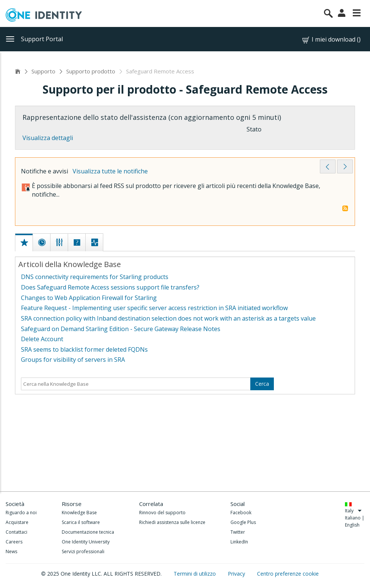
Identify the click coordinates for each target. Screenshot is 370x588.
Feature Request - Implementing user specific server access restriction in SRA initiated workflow (154, 308)
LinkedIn (239, 542)
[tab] (25, 235)
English (352, 525)
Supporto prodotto (91, 71)
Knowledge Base (79, 513)
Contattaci (16, 532)
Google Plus (243, 522)
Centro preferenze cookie (288, 574)
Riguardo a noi (21, 513)
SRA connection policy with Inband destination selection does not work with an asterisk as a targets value (168, 318)
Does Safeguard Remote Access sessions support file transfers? (110, 287)
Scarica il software (81, 522)
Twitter (238, 532)
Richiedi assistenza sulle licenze (172, 522)
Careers (14, 542)
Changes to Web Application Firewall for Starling (89, 298)
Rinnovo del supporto (162, 513)
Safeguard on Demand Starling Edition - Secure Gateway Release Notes (121, 329)
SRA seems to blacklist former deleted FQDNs (84, 349)
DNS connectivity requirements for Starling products (95, 277)
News (11, 551)
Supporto (43, 71)
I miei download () (331, 40)
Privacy (237, 574)
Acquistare (17, 522)
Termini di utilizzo (195, 574)
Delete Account (42, 339)
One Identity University (86, 542)
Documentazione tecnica (88, 532)
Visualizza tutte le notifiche (110, 171)
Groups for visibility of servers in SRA (73, 360)
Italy (353, 511)
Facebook (241, 513)
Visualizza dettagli (48, 138)
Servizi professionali (83, 551)
